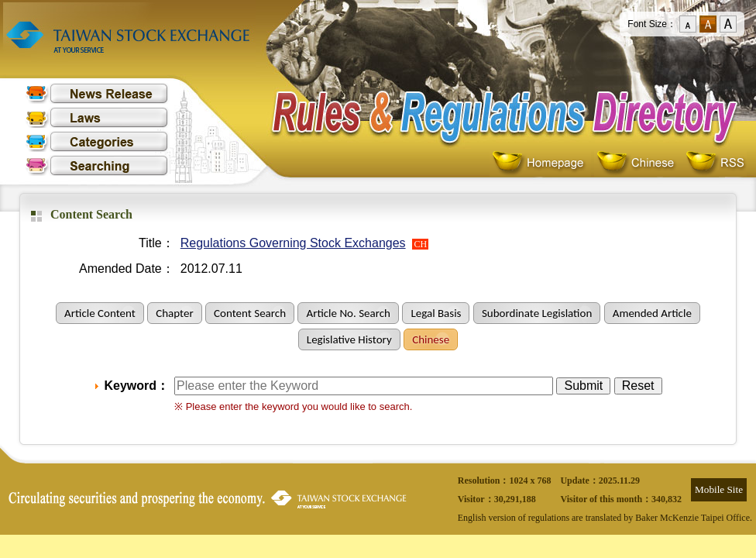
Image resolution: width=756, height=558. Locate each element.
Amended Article (652, 313)
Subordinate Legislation (537, 313)
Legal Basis (436, 313)
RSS (715, 163)
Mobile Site (719, 489)
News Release (97, 93)
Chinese (639, 163)
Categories (97, 141)
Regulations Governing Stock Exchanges (293, 243)
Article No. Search (348, 313)
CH (420, 244)
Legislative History (349, 339)
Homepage (542, 163)
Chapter (174, 313)
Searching (97, 165)
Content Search (250, 313)
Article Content (100, 313)
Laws (97, 117)
